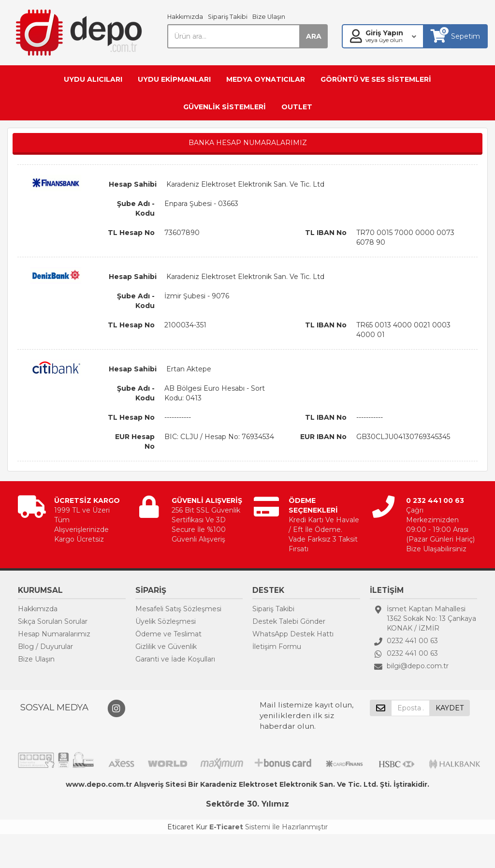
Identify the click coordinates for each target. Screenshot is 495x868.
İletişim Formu (277, 647)
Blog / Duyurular (45, 647)
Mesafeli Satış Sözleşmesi (178, 609)
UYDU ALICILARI (93, 79)
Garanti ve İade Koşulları (175, 659)
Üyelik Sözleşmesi (166, 621)
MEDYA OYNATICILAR (266, 79)
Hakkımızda (185, 17)
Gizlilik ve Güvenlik (166, 647)
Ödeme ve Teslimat (168, 634)
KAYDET (450, 708)
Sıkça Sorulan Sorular (53, 621)
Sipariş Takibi (228, 17)
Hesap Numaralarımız (54, 634)
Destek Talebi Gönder (289, 621)
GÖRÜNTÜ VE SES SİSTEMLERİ (376, 79)
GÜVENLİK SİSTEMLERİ (225, 107)
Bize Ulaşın (269, 17)
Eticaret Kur (187, 827)
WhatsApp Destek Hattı (293, 634)
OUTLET (297, 107)
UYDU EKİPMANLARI (174, 79)
